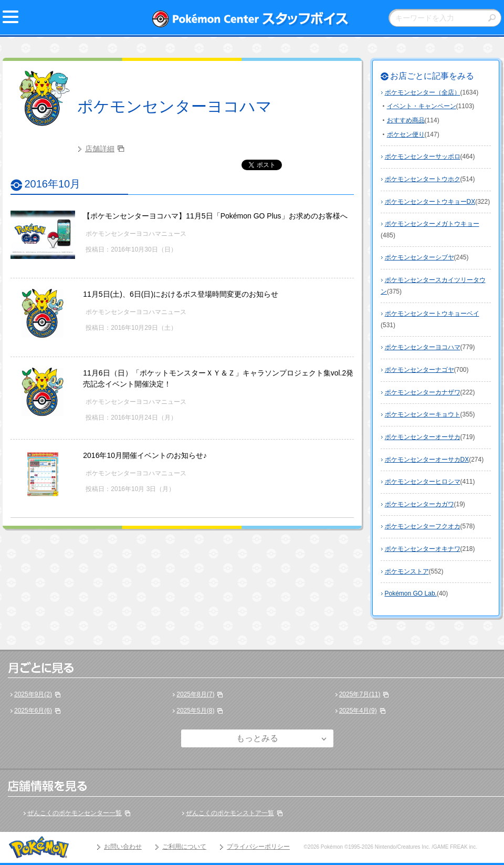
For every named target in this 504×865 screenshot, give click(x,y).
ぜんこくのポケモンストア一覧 (230, 813)
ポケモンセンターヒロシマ (423, 482)
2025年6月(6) (33, 711)
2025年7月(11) (360, 694)
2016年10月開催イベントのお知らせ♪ (145, 455)
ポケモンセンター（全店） (423, 92)
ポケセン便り (406, 134)
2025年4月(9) (358, 711)
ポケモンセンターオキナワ (423, 549)
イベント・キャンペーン (422, 106)
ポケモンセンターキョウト (423, 414)
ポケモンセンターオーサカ (423, 437)
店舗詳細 (100, 149)
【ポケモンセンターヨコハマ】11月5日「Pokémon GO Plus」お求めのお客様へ (215, 216)
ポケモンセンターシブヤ (419, 257)
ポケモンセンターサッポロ (423, 157)
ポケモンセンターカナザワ (423, 392)
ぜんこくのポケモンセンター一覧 (75, 813)
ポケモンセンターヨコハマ (175, 106)
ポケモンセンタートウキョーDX (430, 202)
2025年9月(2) (33, 694)
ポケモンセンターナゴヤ (419, 370)
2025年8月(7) (195, 694)
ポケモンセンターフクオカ (423, 526)
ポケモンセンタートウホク (423, 179)
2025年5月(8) (195, 711)
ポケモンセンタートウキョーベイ (432, 314)
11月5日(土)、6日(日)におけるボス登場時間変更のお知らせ (181, 294)
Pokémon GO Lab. (411, 593)
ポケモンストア (407, 571)
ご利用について (184, 847)
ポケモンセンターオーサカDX (427, 460)
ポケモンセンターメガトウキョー (432, 224)
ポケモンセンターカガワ (419, 504)
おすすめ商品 (406, 120)
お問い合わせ (123, 847)
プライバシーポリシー (258, 847)
